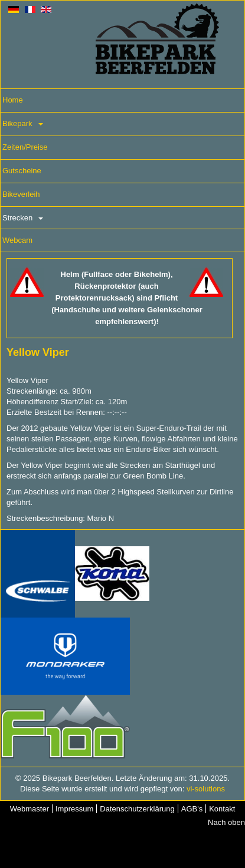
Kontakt (222, 809)
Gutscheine (22, 171)
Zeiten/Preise (25, 147)
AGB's (192, 809)
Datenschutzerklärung (137, 809)
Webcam (17, 240)
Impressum (74, 809)
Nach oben (226, 822)
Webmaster (30, 809)
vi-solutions (206, 789)
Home (13, 100)
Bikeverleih (21, 194)
